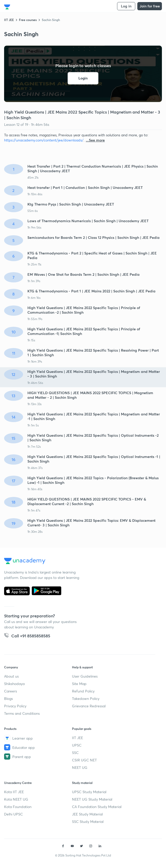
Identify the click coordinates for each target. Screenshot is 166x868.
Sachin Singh (51, 20)
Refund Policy (83, 691)
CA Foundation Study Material (97, 807)
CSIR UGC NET (84, 760)
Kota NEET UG (16, 799)
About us (11, 676)
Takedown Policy (86, 698)
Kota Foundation (18, 807)
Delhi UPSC (13, 814)
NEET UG (80, 767)
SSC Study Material (88, 821)
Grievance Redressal (89, 706)
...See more (95, 140)
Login (83, 78)
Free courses (28, 20)
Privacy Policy (15, 706)
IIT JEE (9, 20)
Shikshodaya (14, 684)
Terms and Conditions (22, 713)
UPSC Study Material (89, 792)
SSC (75, 753)
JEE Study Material (87, 814)
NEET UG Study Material (92, 799)
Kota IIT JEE (14, 792)
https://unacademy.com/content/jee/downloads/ (44, 140)
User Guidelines (85, 676)
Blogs (8, 698)
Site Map (79, 684)
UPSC (77, 745)
